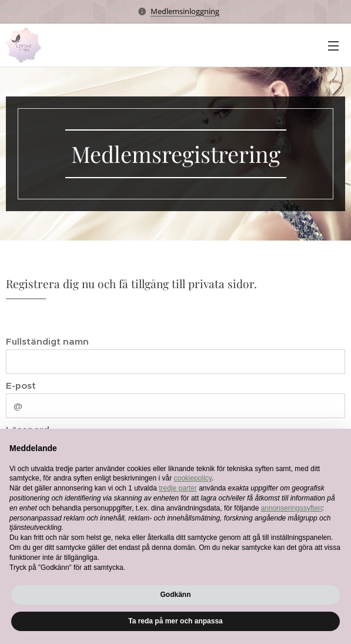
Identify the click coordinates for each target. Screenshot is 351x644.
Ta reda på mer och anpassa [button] (175, 621)
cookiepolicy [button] (192, 478)
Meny (333, 46)
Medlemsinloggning (185, 11)
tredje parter (178, 488)
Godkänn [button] (175, 595)
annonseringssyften (292, 508)
